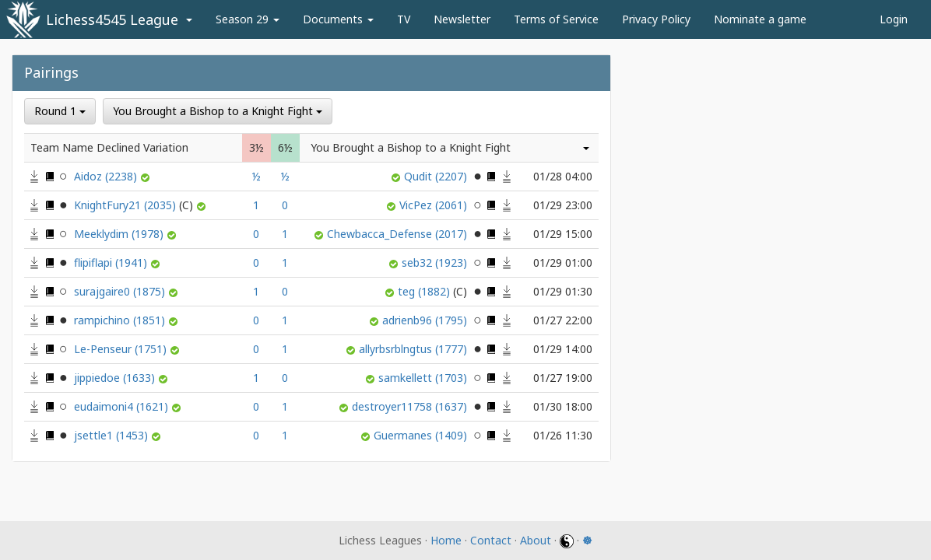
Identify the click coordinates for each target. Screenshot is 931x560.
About (536, 540)
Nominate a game (760, 19)
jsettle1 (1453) (112, 435)
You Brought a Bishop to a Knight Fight (218, 111)
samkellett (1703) (424, 378)
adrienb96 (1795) (426, 320)
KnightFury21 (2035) (135, 205)
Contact (491, 540)
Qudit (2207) (437, 176)
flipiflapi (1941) (112, 262)
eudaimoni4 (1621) (123, 406)
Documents (338, 19)
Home (446, 540)
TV (404, 19)
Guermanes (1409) (422, 435)
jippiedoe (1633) (116, 378)
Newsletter (462, 19)
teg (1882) (434, 291)
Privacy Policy (656, 19)
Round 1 (60, 111)
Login (894, 19)
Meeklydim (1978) (120, 234)
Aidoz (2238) (107, 176)
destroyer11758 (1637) (411, 406)
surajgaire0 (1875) (121, 291)
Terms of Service (556, 19)
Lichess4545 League (112, 19)
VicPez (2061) (435, 205)
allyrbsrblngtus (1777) (415, 349)
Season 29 (248, 19)
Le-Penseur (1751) (122, 349)
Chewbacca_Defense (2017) (399, 234)
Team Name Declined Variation (109, 147)
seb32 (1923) (436, 262)
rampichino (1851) (121, 320)
